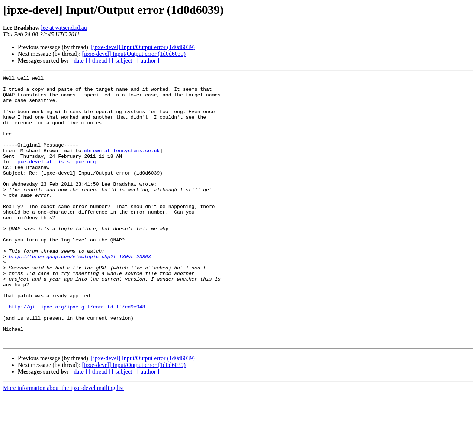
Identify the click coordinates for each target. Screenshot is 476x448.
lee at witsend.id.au (64, 28)
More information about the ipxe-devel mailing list (63, 441)
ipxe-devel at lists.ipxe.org (55, 179)
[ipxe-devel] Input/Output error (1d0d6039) (143, 47)
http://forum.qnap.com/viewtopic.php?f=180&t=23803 (80, 293)
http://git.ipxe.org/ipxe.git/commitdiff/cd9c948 (77, 353)
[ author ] (148, 60)
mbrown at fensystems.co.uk (122, 166)
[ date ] (79, 60)
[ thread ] (99, 60)
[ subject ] (124, 60)
